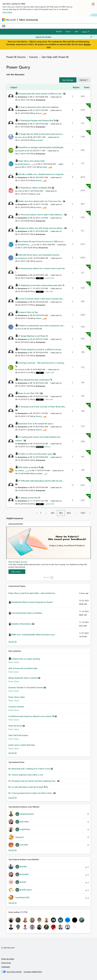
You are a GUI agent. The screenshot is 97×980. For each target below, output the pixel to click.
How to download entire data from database (40, 107)
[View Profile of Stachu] (39, 207)
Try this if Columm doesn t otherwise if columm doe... (41, 299)
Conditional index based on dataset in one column (30, 716)
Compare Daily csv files (28, 312)
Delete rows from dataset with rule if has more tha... (41, 201)
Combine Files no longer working (26, 659)
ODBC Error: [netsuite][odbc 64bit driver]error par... (34, 635)
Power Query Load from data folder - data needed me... (32, 593)
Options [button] (83, 80)
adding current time (29, 498)
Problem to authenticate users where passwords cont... (41, 326)
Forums (34, 57)
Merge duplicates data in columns (23, 678)
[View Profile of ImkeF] (45, 167)
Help (76, 31)
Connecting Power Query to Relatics (27, 613)
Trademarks (6, 967)
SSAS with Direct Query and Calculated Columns (39, 255)
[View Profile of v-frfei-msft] (48, 291)
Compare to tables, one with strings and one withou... (41, 228)
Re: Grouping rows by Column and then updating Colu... (33, 781)
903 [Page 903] (69, 513)
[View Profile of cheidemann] (22, 258)
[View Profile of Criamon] (21, 369)
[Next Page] (89, 513)
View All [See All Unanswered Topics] (13, 642)
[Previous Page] (36, 513)
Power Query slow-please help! (31, 161)
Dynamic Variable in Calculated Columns (26, 687)
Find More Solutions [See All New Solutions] (13, 753)
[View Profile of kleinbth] (21, 151)
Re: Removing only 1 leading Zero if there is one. (30, 769)
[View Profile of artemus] (47, 447)
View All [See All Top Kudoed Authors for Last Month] (13, 903)
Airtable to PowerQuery (22, 624)
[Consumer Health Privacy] (33, 972)
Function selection (16, 707)
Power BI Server (16, 726)
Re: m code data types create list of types (26, 787)
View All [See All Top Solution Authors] (13, 850)
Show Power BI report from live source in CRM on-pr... (41, 241)
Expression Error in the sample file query (36, 424)
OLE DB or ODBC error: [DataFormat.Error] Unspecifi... (41, 174)
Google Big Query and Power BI (34, 336)
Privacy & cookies (8, 959)
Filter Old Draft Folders (18, 735)
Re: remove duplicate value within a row (26, 775)
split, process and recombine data (23, 668)
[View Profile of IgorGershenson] (24, 164)
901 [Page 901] (53, 513)
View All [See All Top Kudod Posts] (13, 798)
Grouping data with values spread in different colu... (41, 94)
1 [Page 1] (41, 513)
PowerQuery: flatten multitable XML (36, 188)
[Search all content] (64, 37)
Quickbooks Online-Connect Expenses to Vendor (32, 602)
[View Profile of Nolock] (39, 113)
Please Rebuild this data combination (34, 380)
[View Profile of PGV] (19, 329)
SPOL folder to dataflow (28, 467)
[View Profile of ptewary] (39, 261)
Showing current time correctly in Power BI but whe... (43, 407)
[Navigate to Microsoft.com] (9, 20)
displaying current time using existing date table (42, 285)
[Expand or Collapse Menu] (4, 26)
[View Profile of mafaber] (21, 470)
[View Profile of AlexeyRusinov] (23, 245)
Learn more (7, 12)
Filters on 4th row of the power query (37, 454)
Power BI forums (16, 57)
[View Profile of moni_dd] (21, 137)
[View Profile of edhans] (39, 318)
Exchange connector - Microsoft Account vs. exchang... (42, 363)
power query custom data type (22, 745)
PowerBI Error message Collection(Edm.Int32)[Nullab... (41, 147)
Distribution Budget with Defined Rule (37, 120)
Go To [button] (85, 32)
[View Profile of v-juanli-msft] (49, 278)
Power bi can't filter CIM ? (29, 393)
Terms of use (6, 963)
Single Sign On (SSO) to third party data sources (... (42, 134)
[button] (68, 80)
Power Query (14, 662)
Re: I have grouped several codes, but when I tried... (31, 793)
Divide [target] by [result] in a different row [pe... (42, 349)
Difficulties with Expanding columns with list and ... (42, 481)
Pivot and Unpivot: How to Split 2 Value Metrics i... (43, 215)
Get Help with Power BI (55, 57)
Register (59, 31)
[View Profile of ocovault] (39, 140)
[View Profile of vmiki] (20, 191)
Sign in (68, 31)
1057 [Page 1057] (83, 513)
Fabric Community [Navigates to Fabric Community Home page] (28, 20)
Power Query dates (17, 697)
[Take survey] (17, 572)
